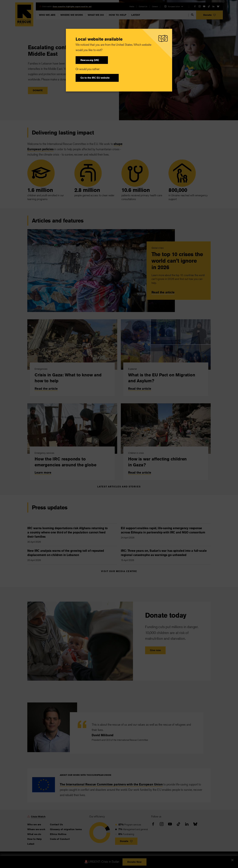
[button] (92, 60)
